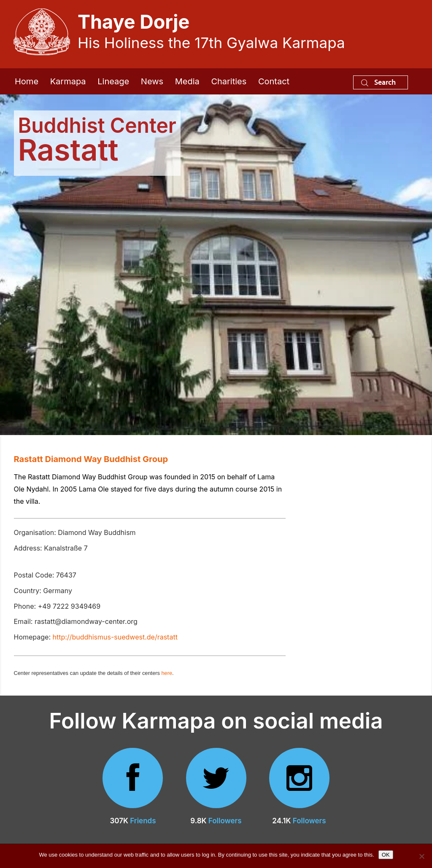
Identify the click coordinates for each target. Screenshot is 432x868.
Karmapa (68, 81)
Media (187, 81)
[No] (421, 856)
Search (378, 82)
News (152, 81)
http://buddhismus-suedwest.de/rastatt (115, 637)
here (167, 673)
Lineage (113, 81)
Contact (274, 81)
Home (27, 81)
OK (386, 855)
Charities (229, 81)
